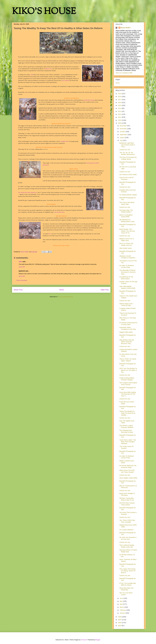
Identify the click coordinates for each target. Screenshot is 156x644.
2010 (120, 120)
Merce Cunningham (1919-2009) (126, 216)
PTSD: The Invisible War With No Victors (128, 584)
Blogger (98, 640)
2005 (120, 626)
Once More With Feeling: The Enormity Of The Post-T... (128, 394)
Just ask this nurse (59, 212)
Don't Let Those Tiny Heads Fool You (126, 244)
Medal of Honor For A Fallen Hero (127, 240)
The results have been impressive (27, 192)
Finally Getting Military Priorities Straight (127, 379)
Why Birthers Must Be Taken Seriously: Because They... (127, 342)
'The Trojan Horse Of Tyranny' (126, 447)
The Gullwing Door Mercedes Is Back (126, 431)
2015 (120, 105)
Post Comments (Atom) (65, 297)
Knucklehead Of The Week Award (126, 278)
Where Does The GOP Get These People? (127, 471)
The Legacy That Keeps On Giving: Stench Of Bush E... (127, 571)
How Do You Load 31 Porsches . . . (127, 178)
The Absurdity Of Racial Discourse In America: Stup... (128, 272)
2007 (120, 620)
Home (62, 290)
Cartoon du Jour (125, 150)
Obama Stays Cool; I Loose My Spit (126, 305)
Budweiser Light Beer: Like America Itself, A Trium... (127, 145)
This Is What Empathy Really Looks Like (127, 546)
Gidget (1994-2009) (126, 332)
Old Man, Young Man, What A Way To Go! (127, 499)
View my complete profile (124, 73)
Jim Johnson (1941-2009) (128, 175)
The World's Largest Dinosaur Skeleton (126, 427)
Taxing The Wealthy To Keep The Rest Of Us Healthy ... (127, 413)
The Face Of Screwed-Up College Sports (128, 158)
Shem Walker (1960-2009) (128, 478)
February (123, 610)
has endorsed (66, 80)
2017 (120, 100)
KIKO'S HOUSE (44, 12)
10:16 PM (22, 276)
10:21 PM (22, 267)
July (121, 140)
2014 (120, 108)
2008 (120, 617)
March (122, 607)
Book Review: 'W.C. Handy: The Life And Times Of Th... (127, 231)
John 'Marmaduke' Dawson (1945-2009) (127, 287)
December (123, 126)
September (124, 135)
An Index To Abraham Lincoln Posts (127, 266)
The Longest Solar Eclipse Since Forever (128, 384)
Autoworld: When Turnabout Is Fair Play (128, 328)
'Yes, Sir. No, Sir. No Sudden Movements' (127, 153)
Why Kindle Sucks (126, 248)
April (121, 604)
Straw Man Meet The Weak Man (126, 589)
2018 (120, 97)
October (123, 132)
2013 (120, 111)
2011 (120, 117)
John (20, 262)
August (122, 138)
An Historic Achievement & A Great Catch (128, 324)
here (49, 234)
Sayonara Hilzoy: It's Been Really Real (128, 551)
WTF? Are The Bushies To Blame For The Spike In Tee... (128, 370)
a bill (32, 75)
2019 (120, 94)
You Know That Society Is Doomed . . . (128, 513)
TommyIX (84, 640)
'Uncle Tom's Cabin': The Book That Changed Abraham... (128, 442)
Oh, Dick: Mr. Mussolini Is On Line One (128, 538)
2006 (120, 623)
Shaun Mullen (126, 28)
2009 (120, 123)
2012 (120, 114)
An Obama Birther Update (128, 195)
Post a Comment (22, 280)
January (123, 613)
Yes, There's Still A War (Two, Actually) (127, 521)
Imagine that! (65, 141)
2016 (120, 103)
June (122, 598)
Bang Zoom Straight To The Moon (127, 494)
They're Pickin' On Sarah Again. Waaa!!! (128, 360)
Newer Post (18, 290)
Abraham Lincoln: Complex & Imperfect (127, 257)
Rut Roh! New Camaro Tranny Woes (127, 504)
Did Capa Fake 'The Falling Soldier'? (126, 211)
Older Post (105, 290)
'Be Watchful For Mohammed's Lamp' (127, 221)
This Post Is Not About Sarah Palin (127, 203)
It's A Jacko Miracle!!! (126, 530)
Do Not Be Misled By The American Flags (128, 466)
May (121, 601)
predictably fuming (89, 100)
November (123, 129)
